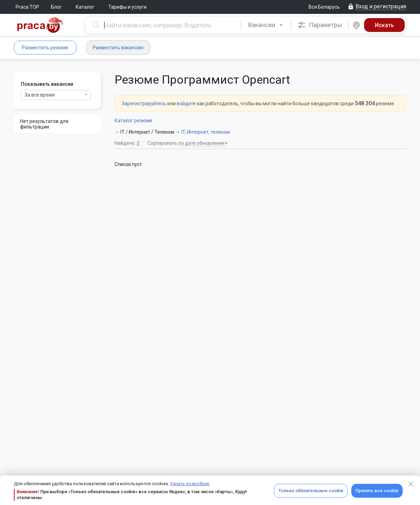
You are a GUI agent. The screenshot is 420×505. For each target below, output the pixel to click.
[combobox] (266, 25)
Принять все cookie (377, 491)
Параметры (320, 25)
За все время (56, 95)
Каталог (85, 7)
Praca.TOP (27, 7)
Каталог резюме (133, 121)
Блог (56, 7)
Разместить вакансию (118, 48)
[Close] (411, 484)
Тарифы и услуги (127, 7)
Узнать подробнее (190, 484)
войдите (186, 104)
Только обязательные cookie (311, 491)
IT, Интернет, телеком (205, 132)
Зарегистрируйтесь (144, 104)
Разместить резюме (45, 48)
